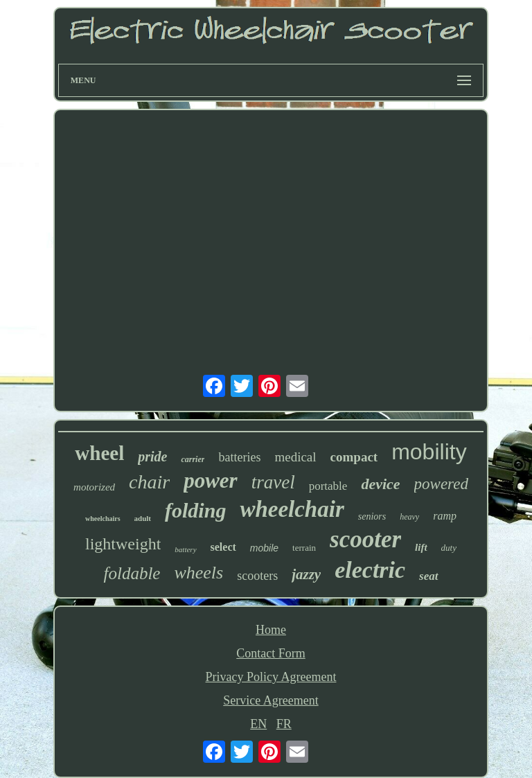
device (380, 484)
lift (421, 547)
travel (273, 482)
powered (441, 484)
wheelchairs (103, 519)
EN (258, 724)
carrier (193, 459)
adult (143, 518)
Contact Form (271, 653)
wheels (198, 573)
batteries (239, 457)
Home (271, 630)
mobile (264, 548)
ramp (445, 516)
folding (195, 510)
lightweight (123, 544)
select (223, 547)
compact (354, 457)
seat (428, 576)
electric (370, 570)
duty (449, 548)
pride (152, 457)
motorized (94, 487)
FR (284, 724)
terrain (304, 548)
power (211, 480)
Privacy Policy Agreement (271, 677)
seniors (372, 516)
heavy (409, 517)
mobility (429, 452)
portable (328, 486)
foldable (132, 573)
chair (149, 482)
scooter (365, 539)
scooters (257, 576)
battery (185, 549)
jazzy (306, 574)
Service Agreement (271, 700)
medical (295, 457)
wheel (99, 453)
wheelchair (292, 509)
